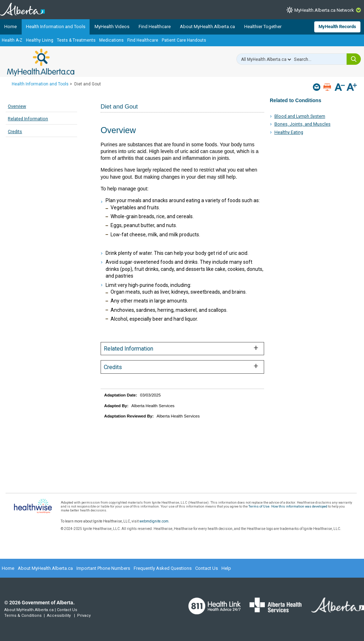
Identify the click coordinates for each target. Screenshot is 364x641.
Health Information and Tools (56, 27)
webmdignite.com (154, 521)
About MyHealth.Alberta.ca (207, 27)
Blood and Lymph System (300, 116)
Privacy (84, 616)
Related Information (28, 119)
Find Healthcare (155, 27)
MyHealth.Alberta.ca (41, 62)
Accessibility (59, 616)
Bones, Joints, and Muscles (303, 124)
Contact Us (207, 568)
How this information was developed (299, 506)
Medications (111, 40)
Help (226, 568)
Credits (15, 132)
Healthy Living (40, 40)
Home (10, 27)
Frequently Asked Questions (163, 568)
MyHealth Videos (112, 27)
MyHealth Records (337, 27)
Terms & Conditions (23, 616)
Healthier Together (263, 27)
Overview (17, 106)
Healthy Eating (289, 132)
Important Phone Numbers (103, 568)
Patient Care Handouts (184, 40)
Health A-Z (12, 40)
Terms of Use (259, 506)
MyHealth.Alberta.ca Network (324, 10)
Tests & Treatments (76, 40)
